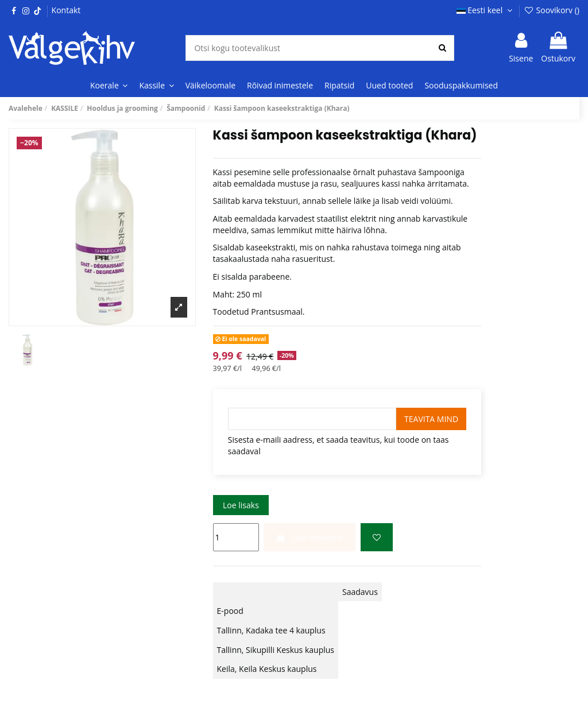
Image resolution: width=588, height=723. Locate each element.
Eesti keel (486, 10)
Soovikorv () (552, 10)
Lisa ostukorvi (310, 537)
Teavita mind (431, 419)
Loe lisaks (241, 505)
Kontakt (66, 10)
